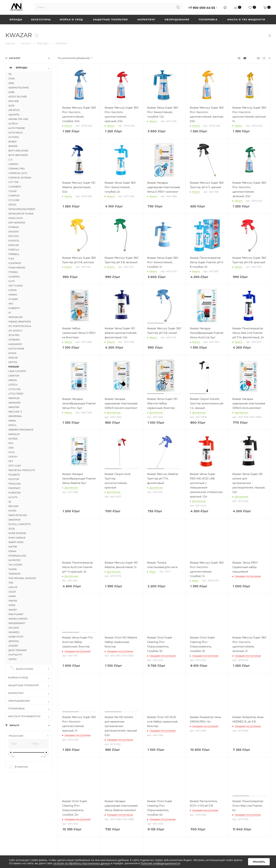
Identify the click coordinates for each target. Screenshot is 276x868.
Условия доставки (177, 811)
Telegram (231, 829)
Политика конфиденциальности (124, 819)
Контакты (56, 816)
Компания (59, 799)
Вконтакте (212, 829)
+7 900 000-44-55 (202, 8)
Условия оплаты (176, 806)
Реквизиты (111, 806)
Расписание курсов (63, 811)
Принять (259, 862)
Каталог (12, 799)
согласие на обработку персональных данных (82, 863)
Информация (115, 799)
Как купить (175, 799)
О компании (58, 806)
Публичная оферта (116, 824)
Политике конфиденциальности (160, 863)
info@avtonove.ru (226, 806)
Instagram (222, 829)
